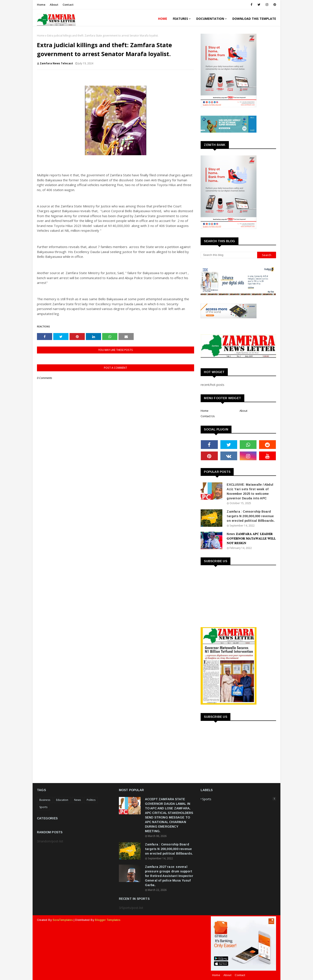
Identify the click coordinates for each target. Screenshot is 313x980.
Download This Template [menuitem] (254, 19)
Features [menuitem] (180, 19)
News (77, 800)
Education (62, 800)
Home (41, 5)
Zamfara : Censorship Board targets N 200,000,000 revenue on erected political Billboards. (251, 516)
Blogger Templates (108, 920)
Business (45, 800)
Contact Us (208, 416)
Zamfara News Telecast (56, 63)
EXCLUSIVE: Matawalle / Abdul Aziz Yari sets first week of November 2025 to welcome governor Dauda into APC (250, 491)
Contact (68, 5)
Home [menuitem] (163, 19)
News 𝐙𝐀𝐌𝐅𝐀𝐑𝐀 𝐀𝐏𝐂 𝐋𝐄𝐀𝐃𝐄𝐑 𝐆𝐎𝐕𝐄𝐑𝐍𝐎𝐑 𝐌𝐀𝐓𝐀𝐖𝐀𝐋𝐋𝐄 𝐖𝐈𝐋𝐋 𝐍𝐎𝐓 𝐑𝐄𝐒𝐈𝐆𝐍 (251, 538)
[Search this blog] (229, 255)
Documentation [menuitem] (210, 19)
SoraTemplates (63, 920)
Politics (91, 800)
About (54, 5)
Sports (43, 807)
